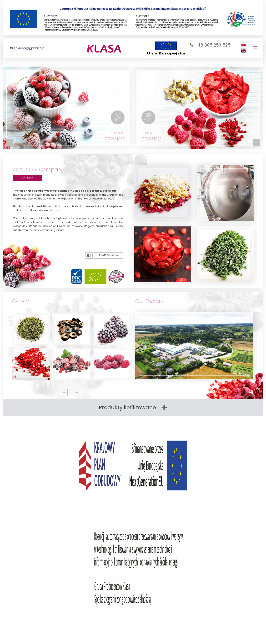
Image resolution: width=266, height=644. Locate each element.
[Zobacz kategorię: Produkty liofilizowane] (198, 108)
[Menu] (255, 48)
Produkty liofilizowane (127, 407)
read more (110, 255)
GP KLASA (28, 178)
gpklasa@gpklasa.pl (29, 48)
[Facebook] (92, 255)
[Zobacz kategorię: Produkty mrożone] (68, 108)
